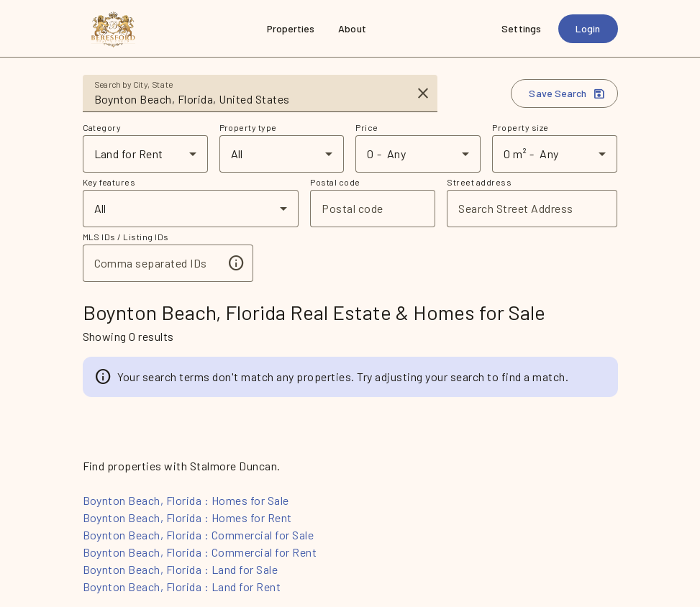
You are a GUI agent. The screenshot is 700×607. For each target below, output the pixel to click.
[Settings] (521, 29)
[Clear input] (423, 93)
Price (367, 127)
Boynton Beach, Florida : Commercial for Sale (199, 535)
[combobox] (250, 99)
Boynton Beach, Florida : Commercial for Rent (200, 552)
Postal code (335, 182)
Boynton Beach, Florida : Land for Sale (181, 569)
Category (102, 127)
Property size (520, 127)
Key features (109, 182)
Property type (248, 127)
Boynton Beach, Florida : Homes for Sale (186, 500)
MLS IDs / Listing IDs (126, 237)
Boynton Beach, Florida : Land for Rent (182, 587)
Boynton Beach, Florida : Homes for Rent (187, 517)
